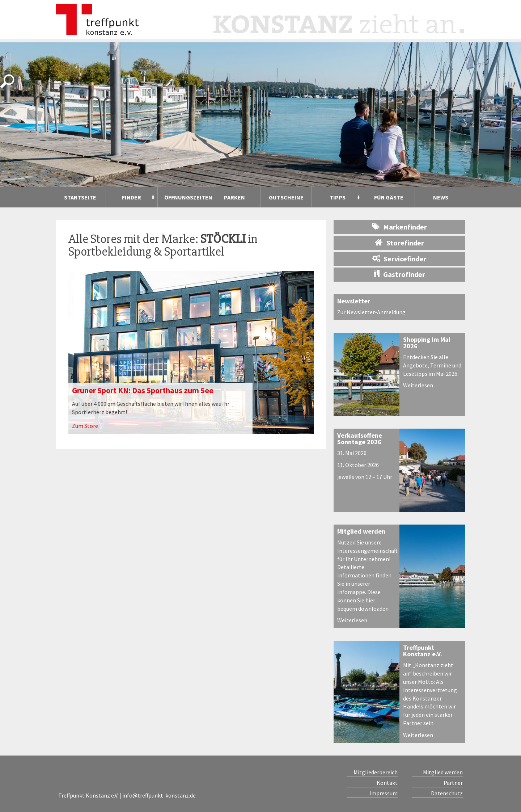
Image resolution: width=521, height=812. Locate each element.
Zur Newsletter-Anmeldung (371, 312)
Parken (234, 197)
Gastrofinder (399, 274)
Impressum (384, 793)
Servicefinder (399, 259)
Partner (453, 783)
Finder (132, 197)
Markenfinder (399, 227)
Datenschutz (447, 793)
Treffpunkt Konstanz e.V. (423, 651)
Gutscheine (286, 197)
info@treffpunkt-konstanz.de (159, 795)
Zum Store (85, 426)
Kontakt (387, 783)
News (441, 197)
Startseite (80, 197)
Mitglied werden (361, 531)
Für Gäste (389, 197)
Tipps (338, 197)
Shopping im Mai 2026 (427, 343)
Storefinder (399, 243)
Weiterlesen (418, 385)
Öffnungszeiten (187, 197)
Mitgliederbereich (376, 772)
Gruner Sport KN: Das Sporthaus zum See (143, 390)
